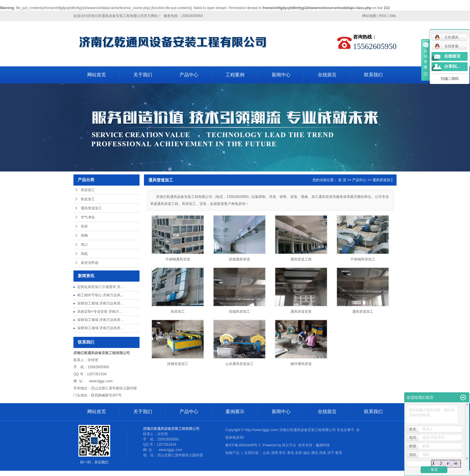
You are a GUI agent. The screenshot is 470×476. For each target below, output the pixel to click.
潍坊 (315, 453)
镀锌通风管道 (301, 364)
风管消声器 (90, 263)
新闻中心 (281, 75)
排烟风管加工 (239, 312)
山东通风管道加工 (239, 364)
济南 (323, 453)
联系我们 (373, 75)
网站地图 (369, 16)
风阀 (84, 236)
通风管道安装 (301, 312)
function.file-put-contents (172, 8)
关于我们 (143, 75)
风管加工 (88, 190)
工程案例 (235, 75)
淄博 (274, 453)
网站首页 (97, 75)
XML (393, 16)
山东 (266, 453)
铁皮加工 (88, 199)
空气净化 (88, 217)
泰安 (339, 453)
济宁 (331, 453)
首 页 (342, 180)
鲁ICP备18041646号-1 (243, 445)
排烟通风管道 (239, 259)
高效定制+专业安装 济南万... (100, 312)
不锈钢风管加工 (363, 259)
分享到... (452, 67)
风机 (84, 254)
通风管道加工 (91, 208)
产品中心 (189, 75)
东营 (298, 453)
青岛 (291, 453)
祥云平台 (289, 445)
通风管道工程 (301, 259)
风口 (84, 245)
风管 (84, 226)
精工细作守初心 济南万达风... (100, 295)
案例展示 (235, 412)
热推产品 (232, 453)
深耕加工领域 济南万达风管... (100, 303)
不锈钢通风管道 (178, 259)
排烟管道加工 (178, 364)
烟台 (307, 453)
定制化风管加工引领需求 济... (100, 287)
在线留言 (327, 75)
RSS (383, 16)
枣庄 (282, 453)
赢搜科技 (323, 445)
